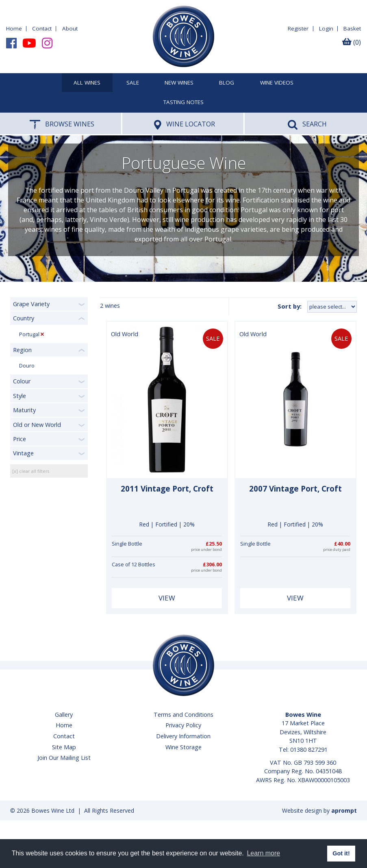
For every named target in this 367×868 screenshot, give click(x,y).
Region (22, 350)
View (167, 598)
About (70, 28)
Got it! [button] (341, 853)
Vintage (23, 453)
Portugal (29, 334)
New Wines (179, 83)
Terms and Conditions (183, 715)
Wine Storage (183, 747)
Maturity (24, 410)
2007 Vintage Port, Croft (295, 489)
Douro (27, 366)
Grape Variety (31, 304)
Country (24, 318)
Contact (42, 28)
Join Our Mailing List (64, 758)
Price (20, 439)
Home (14, 28)
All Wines (87, 83)
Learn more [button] (263, 853)
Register (298, 28)
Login (326, 28)
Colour (22, 381)
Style (20, 396)
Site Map (64, 747)
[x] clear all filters (31, 471)
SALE (133, 83)
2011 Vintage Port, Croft (167, 489)
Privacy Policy (183, 725)
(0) (352, 42)
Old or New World (37, 425)
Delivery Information (183, 736)
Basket (352, 28)
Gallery (64, 715)
